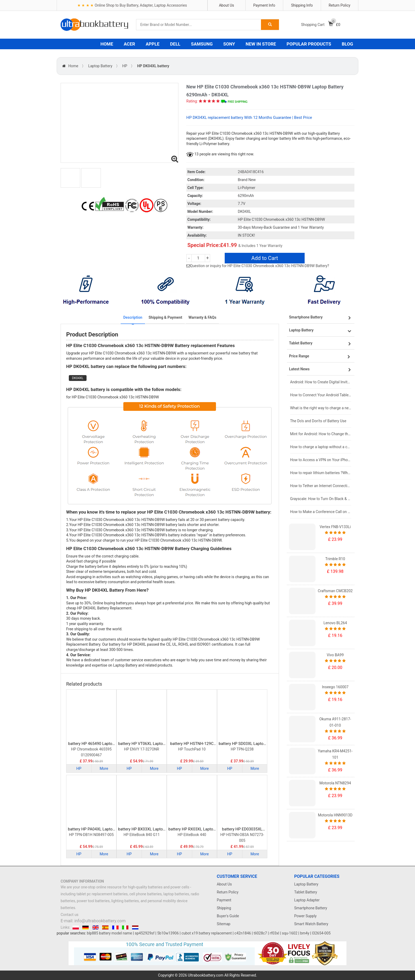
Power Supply (306, 916)
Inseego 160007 (335, 687)
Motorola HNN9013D (335, 815)
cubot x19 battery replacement (207, 933)
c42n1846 (243, 933)
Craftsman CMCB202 (335, 591)
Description (133, 317)
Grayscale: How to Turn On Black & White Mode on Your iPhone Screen (321, 499)
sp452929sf (145, 933)
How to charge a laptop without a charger (321, 447)
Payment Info (264, 5)
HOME (107, 44)
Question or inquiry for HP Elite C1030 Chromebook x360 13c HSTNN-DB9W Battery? (260, 266)
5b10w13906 (168, 933)
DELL (175, 44)
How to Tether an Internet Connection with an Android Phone (321, 486)
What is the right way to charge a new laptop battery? (321, 408)
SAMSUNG (202, 44)
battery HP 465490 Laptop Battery (91, 744)
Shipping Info (302, 5)
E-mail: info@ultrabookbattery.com (93, 921)
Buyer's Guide (228, 916)
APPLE (152, 44)
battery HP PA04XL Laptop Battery (91, 829)
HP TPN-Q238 (242, 749)
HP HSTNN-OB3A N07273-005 (242, 838)
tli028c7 (260, 933)
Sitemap (224, 924)
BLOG (347, 44)
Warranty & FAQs (202, 317)
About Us (226, 5)
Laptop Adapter (307, 900)
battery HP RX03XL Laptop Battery (192, 829)
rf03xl (274, 933)
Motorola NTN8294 (335, 783)
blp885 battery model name (109, 933)
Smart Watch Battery (311, 924)
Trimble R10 (335, 559)
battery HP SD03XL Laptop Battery (242, 744)
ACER (130, 44)
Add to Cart (265, 258)
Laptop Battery (100, 66)
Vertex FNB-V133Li (335, 527)
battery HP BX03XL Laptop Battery (141, 829)
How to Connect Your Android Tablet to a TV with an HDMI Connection (321, 395)
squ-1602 (290, 933)
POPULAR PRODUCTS (309, 44)
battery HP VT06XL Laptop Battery (141, 744)
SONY (229, 44)
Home (73, 66)
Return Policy (340, 5)
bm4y (305, 933)
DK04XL (78, 378)
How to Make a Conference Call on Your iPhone (321, 512)
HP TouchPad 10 (192, 749)
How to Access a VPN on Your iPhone (321, 460)
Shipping (224, 908)
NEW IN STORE (261, 44)
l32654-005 (321, 933)
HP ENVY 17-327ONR (142, 749)
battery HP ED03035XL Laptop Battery (242, 829)
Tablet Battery (306, 892)
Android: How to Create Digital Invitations (321, 382)
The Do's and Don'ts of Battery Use (318, 421)
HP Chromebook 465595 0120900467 (91, 752)
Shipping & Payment (165, 317)
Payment (224, 900)
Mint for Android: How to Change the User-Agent (321, 434)
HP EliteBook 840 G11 (142, 835)
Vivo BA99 (335, 655)
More (104, 768)
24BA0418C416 (251, 172)
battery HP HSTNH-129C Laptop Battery (192, 744)
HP (125, 66)
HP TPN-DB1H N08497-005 (91, 835)
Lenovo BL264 (335, 623)
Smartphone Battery (311, 908)
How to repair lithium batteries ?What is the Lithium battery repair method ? (321, 473)
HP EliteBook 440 (192, 835)
